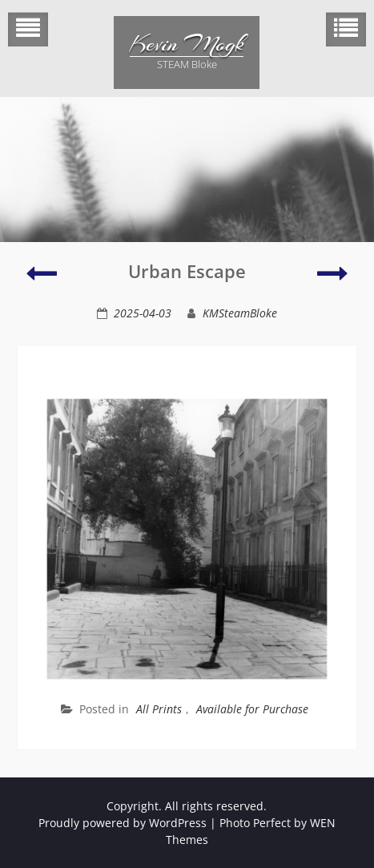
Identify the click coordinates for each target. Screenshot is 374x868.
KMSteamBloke (240, 313)
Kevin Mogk (187, 44)
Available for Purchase (252, 709)
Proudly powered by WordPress (123, 823)
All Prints (159, 709)
